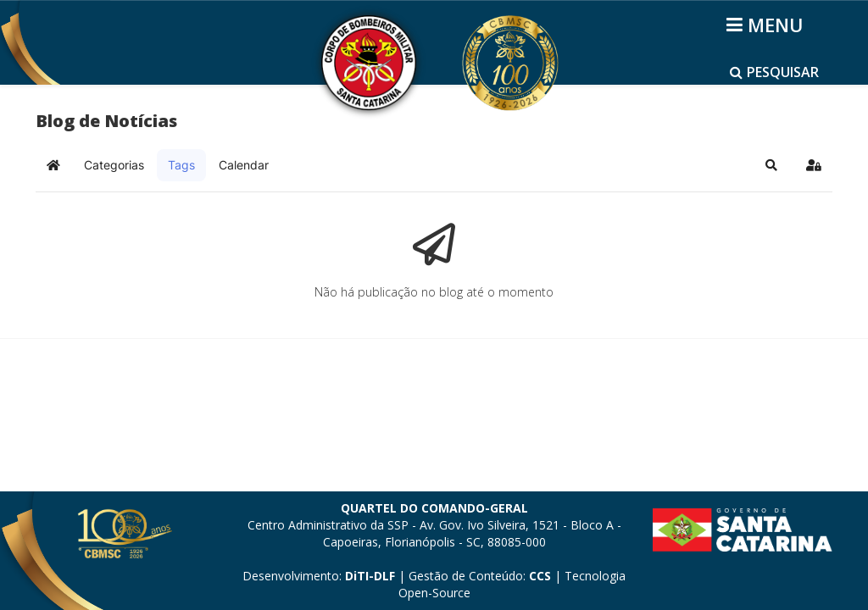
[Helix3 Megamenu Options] (768, 25)
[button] (771, 165)
